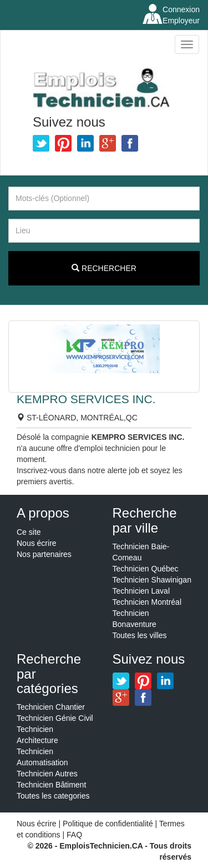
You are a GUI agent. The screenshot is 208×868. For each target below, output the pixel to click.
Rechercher (104, 268)
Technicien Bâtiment (51, 785)
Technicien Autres (47, 774)
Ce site (29, 532)
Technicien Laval (141, 591)
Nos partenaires (44, 554)
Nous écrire (37, 543)
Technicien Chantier (51, 707)
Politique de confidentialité (108, 824)
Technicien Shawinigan (152, 580)
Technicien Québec (146, 569)
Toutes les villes (140, 635)
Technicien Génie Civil (55, 718)
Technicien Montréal (147, 602)
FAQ (74, 835)
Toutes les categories (53, 796)
